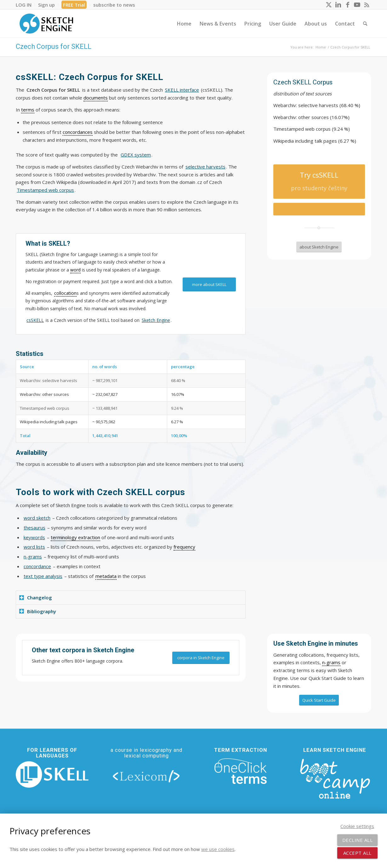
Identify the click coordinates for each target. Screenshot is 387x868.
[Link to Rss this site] (367, 5)
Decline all (358, 840)
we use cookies (218, 849)
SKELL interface (182, 90)
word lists (34, 547)
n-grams (33, 557)
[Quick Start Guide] (319, 700)
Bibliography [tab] (38, 611)
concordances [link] (78, 132)
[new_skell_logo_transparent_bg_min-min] (52, 774)
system (136, 155)
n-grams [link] (331, 662)
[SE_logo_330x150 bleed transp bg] (46, 24)
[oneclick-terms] (241, 771)
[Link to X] (329, 5)
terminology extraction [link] (75, 537)
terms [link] (28, 110)
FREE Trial (74, 5)
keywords (34, 537)
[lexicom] (146, 776)
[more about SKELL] (209, 285)
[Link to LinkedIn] (338, 5)
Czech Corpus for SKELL (54, 46)
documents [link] (96, 98)
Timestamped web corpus (45, 190)
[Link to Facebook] (347, 5)
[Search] (365, 24)
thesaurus (34, 528)
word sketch (37, 518)
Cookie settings (357, 826)
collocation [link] (65, 293)
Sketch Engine (156, 320)
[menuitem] (25, 5)
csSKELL (35, 320)
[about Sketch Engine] (319, 247)
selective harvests (205, 167)
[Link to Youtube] (357, 5)
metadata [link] (106, 576)
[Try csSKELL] (319, 182)
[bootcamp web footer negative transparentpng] (335, 778)
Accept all (357, 853)
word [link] (75, 270)
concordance (37, 566)
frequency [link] (184, 547)
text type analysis (43, 576)
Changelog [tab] (36, 597)
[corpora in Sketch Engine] (201, 658)
